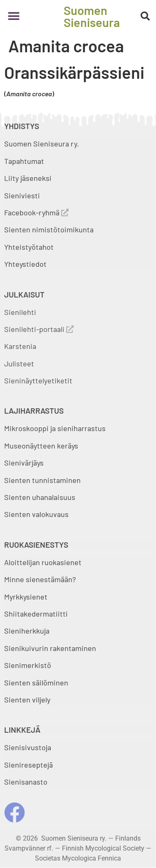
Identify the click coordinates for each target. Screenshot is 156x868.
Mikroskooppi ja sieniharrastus (55, 428)
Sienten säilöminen (36, 683)
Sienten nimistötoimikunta (49, 229)
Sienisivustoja (28, 747)
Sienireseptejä (28, 765)
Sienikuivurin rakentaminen (50, 648)
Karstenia (20, 346)
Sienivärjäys (24, 463)
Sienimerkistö (28, 665)
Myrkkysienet (26, 597)
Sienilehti (20, 312)
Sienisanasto (26, 782)
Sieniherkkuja (27, 631)
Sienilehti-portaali (39, 329)
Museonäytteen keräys (41, 446)
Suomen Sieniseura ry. (42, 144)
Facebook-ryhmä (36, 212)
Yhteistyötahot (29, 247)
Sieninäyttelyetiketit (38, 380)
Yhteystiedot (25, 264)
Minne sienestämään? (40, 579)
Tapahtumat (24, 161)
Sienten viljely (27, 700)
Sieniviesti (23, 195)
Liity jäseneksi (28, 178)
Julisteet (19, 363)
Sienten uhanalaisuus (40, 497)
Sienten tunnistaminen (42, 480)
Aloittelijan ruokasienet (43, 562)
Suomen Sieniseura (92, 16)
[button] (14, 16)
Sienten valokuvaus (36, 514)
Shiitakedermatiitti (36, 614)
